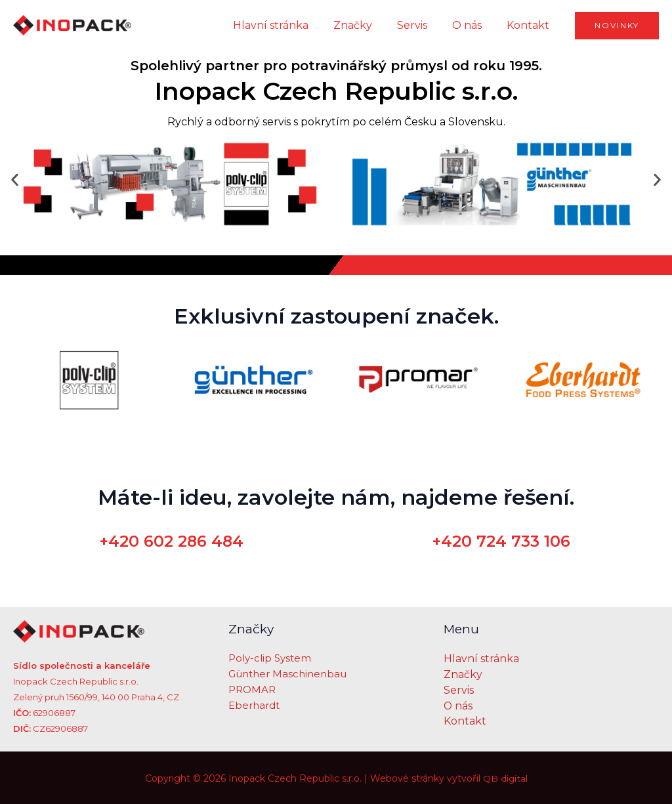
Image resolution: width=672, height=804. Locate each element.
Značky (367, 25)
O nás (473, 25)
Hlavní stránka (288, 25)
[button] (15, 180)
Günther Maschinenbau (287, 674)
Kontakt (530, 25)
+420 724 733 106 (501, 541)
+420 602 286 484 (172, 541)
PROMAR (252, 690)
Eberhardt (254, 706)
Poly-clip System (270, 659)
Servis (422, 25)
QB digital (505, 778)
